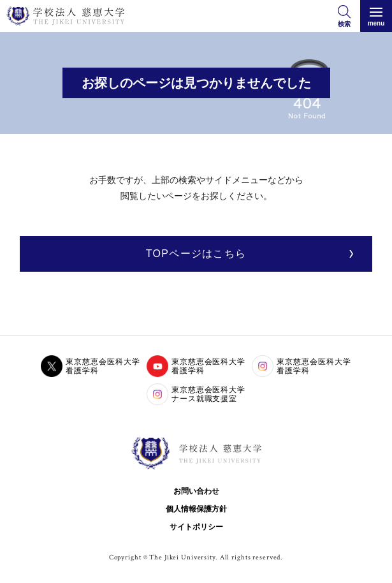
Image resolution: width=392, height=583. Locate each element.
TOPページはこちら (196, 254)
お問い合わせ (196, 491)
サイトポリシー (196, 527)
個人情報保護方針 (196, 509)
